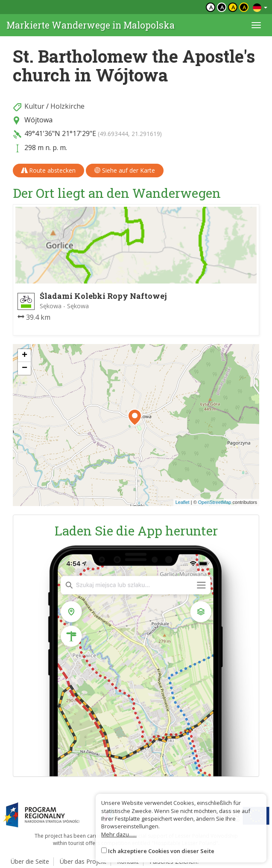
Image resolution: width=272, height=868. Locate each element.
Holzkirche (67, 106)
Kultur (34, 106)
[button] (135, 417)
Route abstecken (48, 170)
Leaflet (183, 502)
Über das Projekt (83, 861)
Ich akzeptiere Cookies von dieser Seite (161, 851)
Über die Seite (30, 861)
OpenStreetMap (215, 502)
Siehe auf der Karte (125, 170)
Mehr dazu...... (119, 834)
